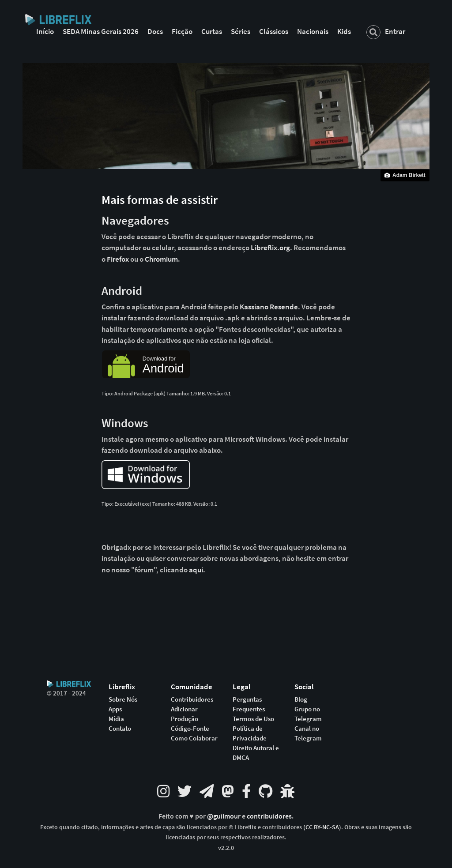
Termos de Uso (253, 719)
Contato (120, 729)
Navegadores (135, 220)
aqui (196, 570)
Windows (125, 423)
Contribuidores (192, 699)
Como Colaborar (194, 738)
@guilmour (224, 816)
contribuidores (269, 816)
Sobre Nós (123, 699)
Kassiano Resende (269, 307)
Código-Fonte (190, 729)
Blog (301, 699)
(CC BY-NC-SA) (322, 827)
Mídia (116, 719)
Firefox (118, 259)
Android (122, 290)
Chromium (161, 259)
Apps (115, 709)
